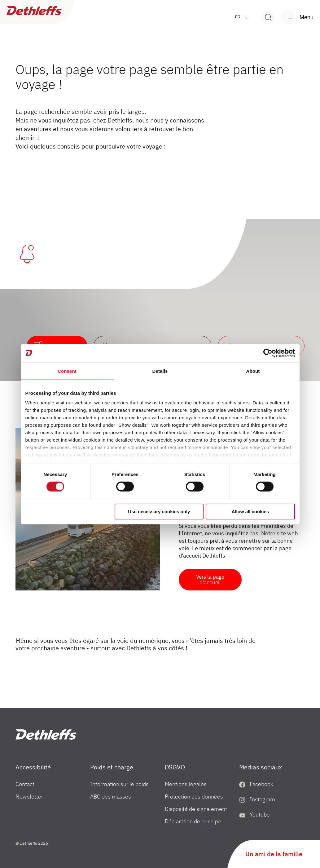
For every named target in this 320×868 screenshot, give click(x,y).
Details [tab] (160, 371)
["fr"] (46, 734)
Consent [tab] (67, 371)
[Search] (268, 17)
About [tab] (253, 371)
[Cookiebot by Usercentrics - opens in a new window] (268, 353)
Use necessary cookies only (159, 512)
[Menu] (294, 17)
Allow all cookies (250, 512)
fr (243, 17)
